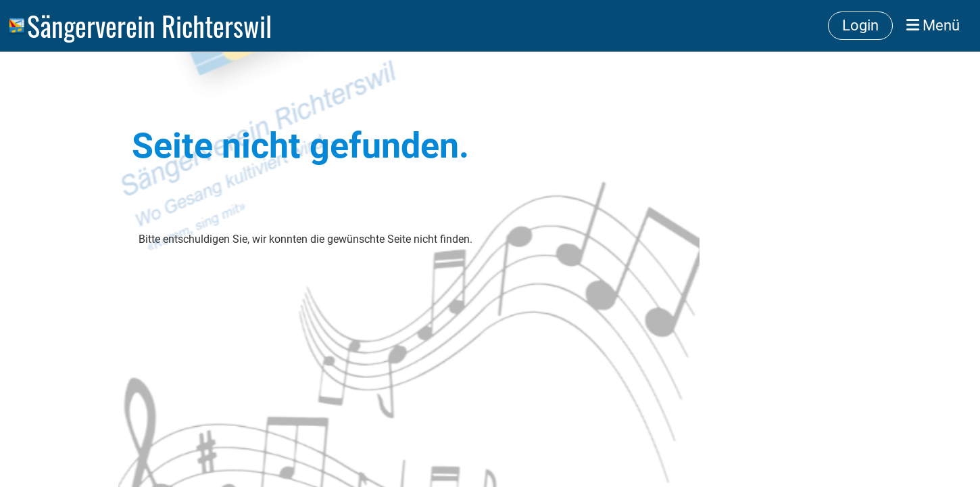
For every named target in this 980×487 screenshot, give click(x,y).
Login (860, 25)
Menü (933, 25)
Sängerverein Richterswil (149, 26)
